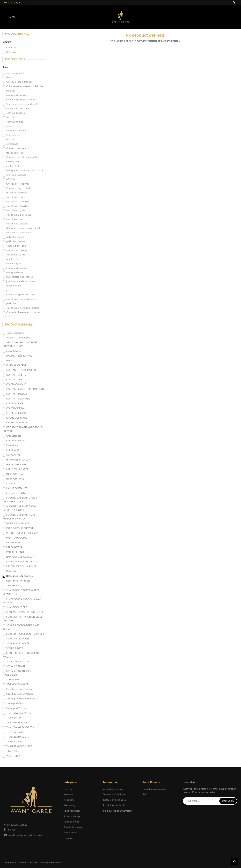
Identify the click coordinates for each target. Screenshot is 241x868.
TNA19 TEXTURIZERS (17, 737)
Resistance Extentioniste (20, 576)
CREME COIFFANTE (17, 413)
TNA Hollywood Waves (19, 713)
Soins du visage (72, 816)
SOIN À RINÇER (15, 648)
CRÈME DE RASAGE (17, 423)
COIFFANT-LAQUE (16, 384)
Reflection (12, 571)
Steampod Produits (17, 708)
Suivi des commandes (155, 789)
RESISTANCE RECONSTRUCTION (24, 562)
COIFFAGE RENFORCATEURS (22, 370)
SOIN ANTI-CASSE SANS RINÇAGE (25, 612)
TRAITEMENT (13, 751)
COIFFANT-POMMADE (18, 399)
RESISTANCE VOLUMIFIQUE (21, 567)
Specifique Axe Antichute (20, 689)
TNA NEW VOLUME (17, 723)
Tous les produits (15, 333)
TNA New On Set (16, 732)
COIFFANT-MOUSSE (17, 394)
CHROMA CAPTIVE (16, 365)
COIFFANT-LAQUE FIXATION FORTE (25, 389)
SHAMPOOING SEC (17, 607)
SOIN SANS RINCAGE (18, 639)
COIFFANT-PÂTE (15, 404)
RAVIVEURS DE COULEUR (20, 557)
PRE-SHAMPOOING (17, 538)
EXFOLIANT (13, 450)
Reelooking (69, 805)
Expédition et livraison (115, 805)
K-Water (11, 484)
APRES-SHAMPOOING (18, 338)
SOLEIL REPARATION (18, 662)
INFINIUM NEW (15, 474)
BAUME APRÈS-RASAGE (19, 356)
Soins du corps (71, 822)
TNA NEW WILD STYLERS (20, 727)
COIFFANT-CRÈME (16, 375)
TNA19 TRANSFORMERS (19, 746)
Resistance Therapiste (18, 581)
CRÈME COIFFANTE (17, 418)
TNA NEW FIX (14, 718)
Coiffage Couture (16, 441)
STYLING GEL (13, 680)
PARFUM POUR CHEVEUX (20, 528)
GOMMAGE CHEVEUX (18, 460)
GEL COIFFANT (14, 455)
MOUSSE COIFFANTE (18, 524)
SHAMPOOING (14, 586)
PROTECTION (13, 543)
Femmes (68, 789)
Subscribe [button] (228, 801)
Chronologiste (14, 436)
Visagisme (69, 800)
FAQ (145, 795)
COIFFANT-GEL (14, 380)
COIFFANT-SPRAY (16, 408)
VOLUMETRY (13, 756)
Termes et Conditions (115, 795)
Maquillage (70, 833)
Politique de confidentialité (118, 811)
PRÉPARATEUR (14, 547)
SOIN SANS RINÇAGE (18, 644)
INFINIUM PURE (15, 479)
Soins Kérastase (72, 811)
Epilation (68, 838)
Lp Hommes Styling (17, 493)
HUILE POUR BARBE (17, 469)
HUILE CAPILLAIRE (16, 465)
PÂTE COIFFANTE (15, 552)
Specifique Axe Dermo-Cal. (21, 699)
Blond (9, 361)
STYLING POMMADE (17, 684)
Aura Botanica (14, 351)
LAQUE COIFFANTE (17, 488)
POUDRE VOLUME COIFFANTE (23, 533)
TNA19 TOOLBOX (16, 742)
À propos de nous (113, 789)
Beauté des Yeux (73, 827)
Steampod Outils (15, 704)
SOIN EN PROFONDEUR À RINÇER (25, 634)
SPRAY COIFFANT (16, 666)
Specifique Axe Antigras (20, 694)
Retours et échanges (114, 800)
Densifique (12, 446)
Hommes (68, 795)
